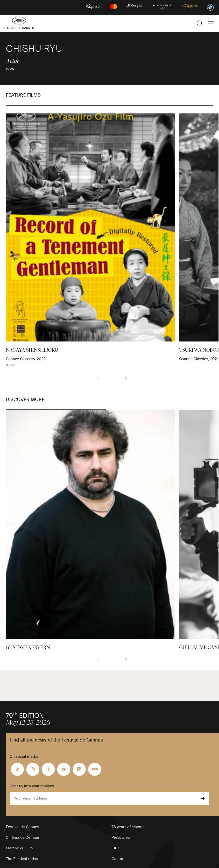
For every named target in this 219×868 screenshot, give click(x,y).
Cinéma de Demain (22, 838)
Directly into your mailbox (32, 786)
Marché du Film (19, 848)
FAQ (115, 848)
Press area (121, 838)
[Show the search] (200, 23)
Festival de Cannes (22, 827)
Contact (119, 859)
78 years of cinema (128, 827)
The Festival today (22, 859)
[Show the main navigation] (211, 23)
